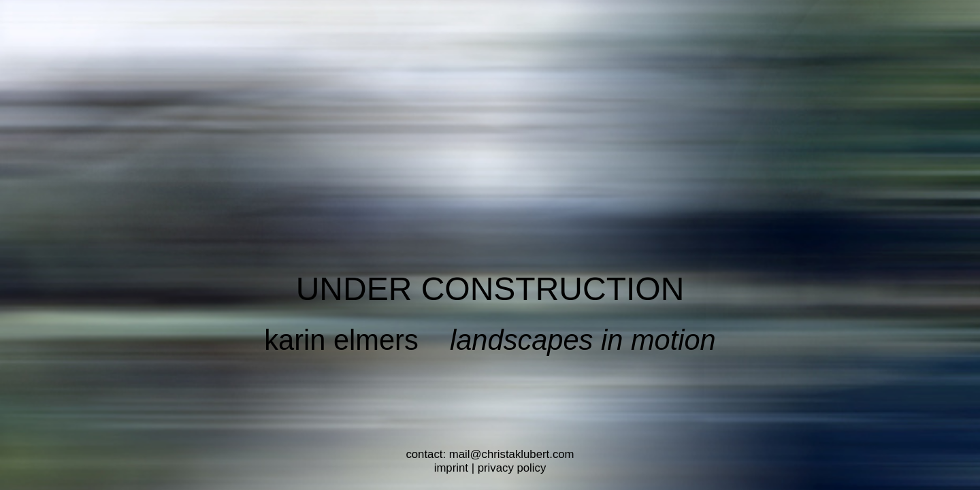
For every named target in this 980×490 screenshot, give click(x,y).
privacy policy (512, 468)
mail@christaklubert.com (512, 454)
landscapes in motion (583, 340)
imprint (451, 468)
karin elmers (341, 340)
